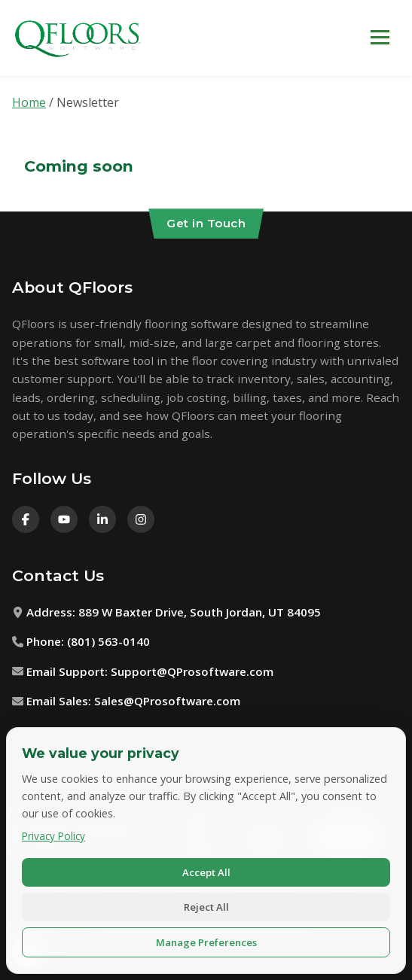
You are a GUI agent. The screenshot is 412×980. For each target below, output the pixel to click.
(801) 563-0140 (108, 641)
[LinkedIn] (102, 519)
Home (29, 102)
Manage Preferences (206, 942)
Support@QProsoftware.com (192, 671)
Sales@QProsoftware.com (167, 701)
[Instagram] (141, 519)
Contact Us (58, 575)
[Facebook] (26, 519)
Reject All (206, 907)
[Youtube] (64, 519)
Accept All (206, 872)
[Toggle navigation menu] (380, 37)
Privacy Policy (53, 836)
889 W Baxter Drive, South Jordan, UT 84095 (200, 612)
